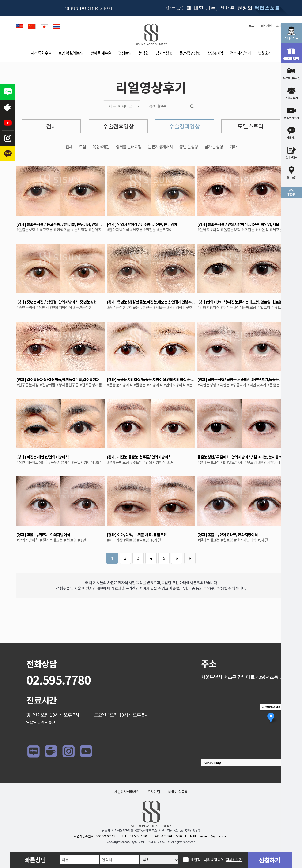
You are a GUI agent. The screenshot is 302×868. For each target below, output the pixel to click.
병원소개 (265, 53)
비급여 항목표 (178, 792)
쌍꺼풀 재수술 (101, 53)
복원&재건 (101, 147)
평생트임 (125, 53)
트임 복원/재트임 (71, 53)
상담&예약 (215, 53)
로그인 (253, 26)
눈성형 (144, 53)
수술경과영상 (185, 126)
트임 (83, 147)
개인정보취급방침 (127, 792)
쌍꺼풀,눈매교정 (129, 147)
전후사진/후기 (240, 53)
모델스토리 (251, 126)
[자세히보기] (234, 860)
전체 (51, 126)
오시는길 (154, 792)
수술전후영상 (118, 126)
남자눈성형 (164, 53)
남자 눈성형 (214, 147)
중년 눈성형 (189, 147)
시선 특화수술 (41, 53)
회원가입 (266, 26)
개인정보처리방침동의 (217, 860)
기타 (233, 147)
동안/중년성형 (190, 53)
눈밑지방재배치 (160, 147)
